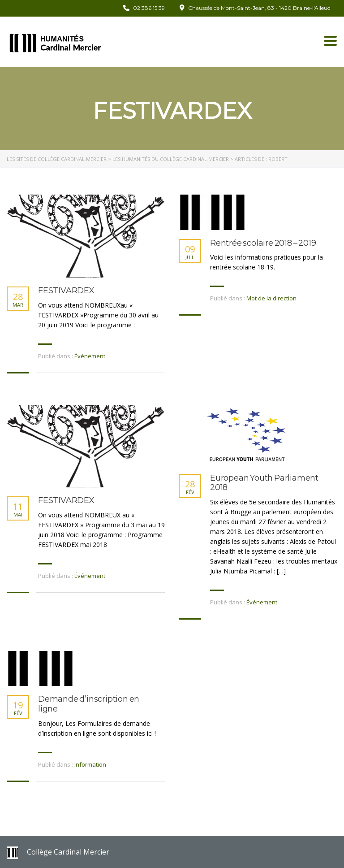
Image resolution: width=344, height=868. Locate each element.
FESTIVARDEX (66, 291)
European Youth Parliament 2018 (264, 483)
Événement (90, 356)
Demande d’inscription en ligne (89, 704)
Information (90, 764)
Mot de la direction (271, 298)
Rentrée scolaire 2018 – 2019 (263, 243)
